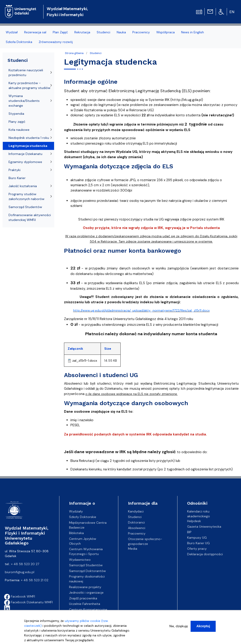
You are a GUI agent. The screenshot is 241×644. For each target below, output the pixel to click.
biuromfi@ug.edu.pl (20, 572)
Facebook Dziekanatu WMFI (28, 602)
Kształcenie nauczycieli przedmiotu (26, 73)
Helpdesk (194, 521)
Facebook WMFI (20, 596)
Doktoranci (136, 522)
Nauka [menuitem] (121, 32)
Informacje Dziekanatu (25, 154)
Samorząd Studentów (25, 207)
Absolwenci (137, 528)
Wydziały (76, 511)
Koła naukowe (19, 130)
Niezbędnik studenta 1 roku (29, 138)
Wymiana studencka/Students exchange (24, 101)
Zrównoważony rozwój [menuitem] (56, 42)
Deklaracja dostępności (205, 554)
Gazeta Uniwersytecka (204, 527)
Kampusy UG (197, 538)
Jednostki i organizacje (86, 592)
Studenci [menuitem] (103, 32)
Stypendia (16, 114)
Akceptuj (203, 627)
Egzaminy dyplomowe (25, 162)
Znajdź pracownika (83, 598)
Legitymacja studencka (28, 146)
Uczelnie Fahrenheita (85, 604)
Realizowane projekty (85, 587)
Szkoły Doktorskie (83, 517)
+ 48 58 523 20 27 (25, 564)
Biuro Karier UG (198, 543)
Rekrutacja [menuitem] (82, 32)
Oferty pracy (197, 549)
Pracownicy (137, 533)
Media (133, 549)
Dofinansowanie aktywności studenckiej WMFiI (30, 217)
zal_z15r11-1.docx (85, 361)
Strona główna (74, 53)
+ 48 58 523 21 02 (35, 580)
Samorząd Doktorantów (87, 571)
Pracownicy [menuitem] (141, 32)
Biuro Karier (17, 178)
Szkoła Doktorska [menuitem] (19, 42)
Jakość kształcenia (23, 186)
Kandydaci (136, 511)
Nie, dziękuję (179, 627)
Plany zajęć (17, 122)
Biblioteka (76, 533)
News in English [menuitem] (193, 32)
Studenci (96, 53)
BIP (189, 532)
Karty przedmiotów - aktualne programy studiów (29, 85)
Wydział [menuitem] (12, 32)
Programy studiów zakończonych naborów (26, 196)
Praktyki (15, 170)
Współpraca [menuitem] (166, 32)
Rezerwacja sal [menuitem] (35, 32)
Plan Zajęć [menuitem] (60, 32)
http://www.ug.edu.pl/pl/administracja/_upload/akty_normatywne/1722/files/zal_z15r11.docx (141, 310)
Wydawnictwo (80, 560)
